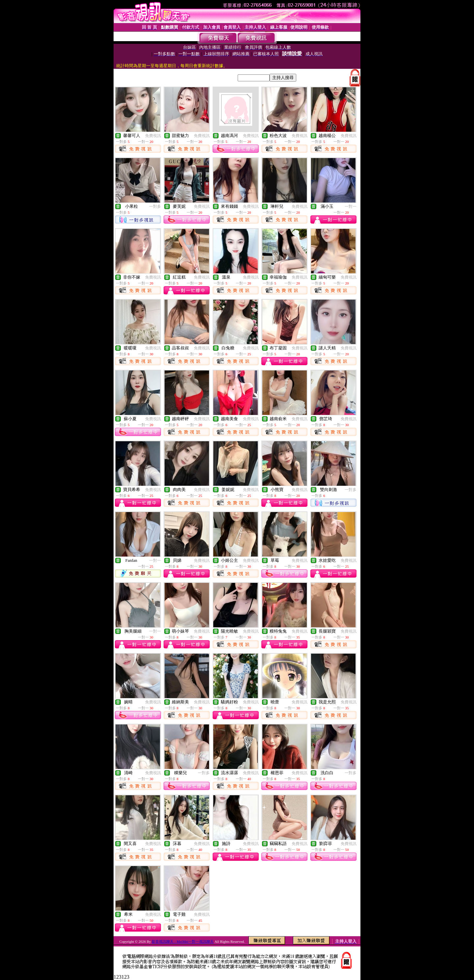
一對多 (155, 206)
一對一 (351, 206)
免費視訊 (153, 136)
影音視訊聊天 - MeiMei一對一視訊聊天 (183, 941)
